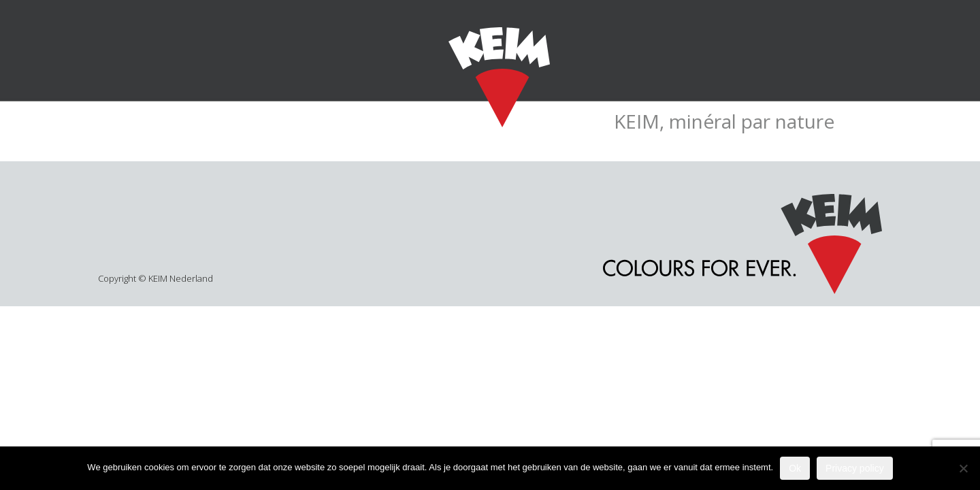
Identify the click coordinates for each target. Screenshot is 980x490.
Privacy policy (855, 468)
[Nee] (963, 468)
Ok (795, 468)
